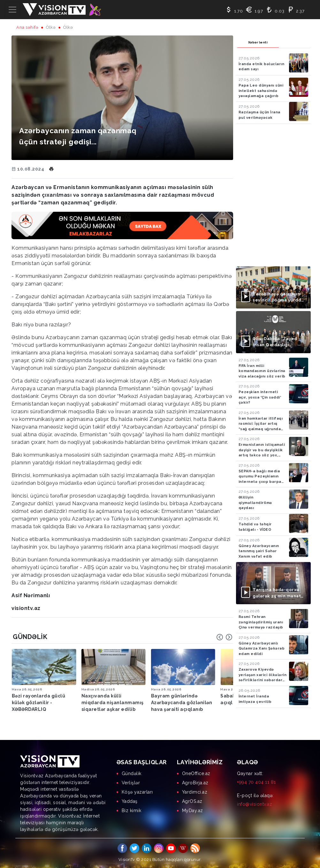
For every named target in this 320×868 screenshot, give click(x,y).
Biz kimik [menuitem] (132, 810)
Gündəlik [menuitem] (132, 773)
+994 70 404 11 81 (256, 782)
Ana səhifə (27, 27)
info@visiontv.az (255, 804)
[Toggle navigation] (12, 10)
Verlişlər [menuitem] (131, 782)
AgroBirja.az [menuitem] (195, 782)
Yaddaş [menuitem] (130, 801)
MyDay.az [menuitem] (193, 810)
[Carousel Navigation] (225, 637)
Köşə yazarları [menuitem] (137, 792)
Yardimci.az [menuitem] (195, 792)
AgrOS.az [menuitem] (192, 801)
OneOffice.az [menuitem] (196, 773)
